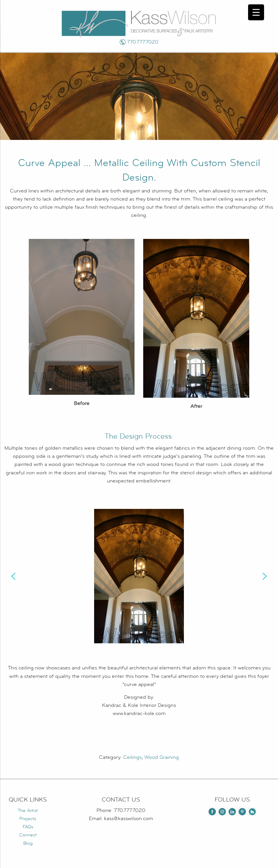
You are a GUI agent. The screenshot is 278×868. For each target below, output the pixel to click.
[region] (139, 576)
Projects (28, 819)
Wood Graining (162, 757)
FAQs (28, 827)
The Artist (28, 811)
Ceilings (132, 757)
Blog (28, 843)
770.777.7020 (143, 42)
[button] (13, 576)
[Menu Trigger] (256, 12)
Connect (28, 835)
